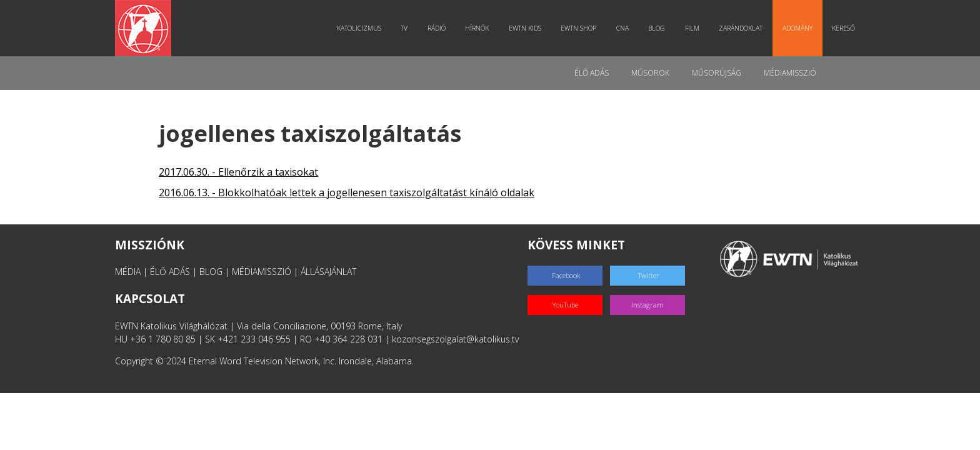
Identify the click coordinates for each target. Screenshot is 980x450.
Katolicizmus (359, 28)
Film (692, 28)
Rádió (437, 28)
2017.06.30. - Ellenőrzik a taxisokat (238, 172)
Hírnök (477, 28)
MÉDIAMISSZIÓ (262, 272)
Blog (657, 28)
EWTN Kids (525, 28)
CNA (622, 28)
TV (404, 28)
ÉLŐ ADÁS (170, 272)
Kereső (843, 28)
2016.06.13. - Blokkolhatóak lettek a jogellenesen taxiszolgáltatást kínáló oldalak (347, 192)
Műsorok (650, 73)
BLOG (211, 272)
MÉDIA (128, 272)
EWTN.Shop (578, 28)
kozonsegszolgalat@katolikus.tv (455, 339)
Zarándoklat (741, 28)
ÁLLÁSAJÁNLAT (328, 272)
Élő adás (592, 73)
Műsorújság (717, 73)
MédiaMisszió (790, 73)
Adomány (797, 28)
